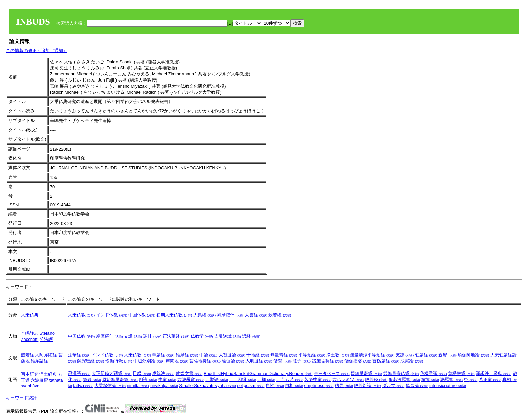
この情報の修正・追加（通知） (37, 50)
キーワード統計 (21, 398)
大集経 (205, 315)
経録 (92, 379)
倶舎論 (417, 385)
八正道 (490, 379)
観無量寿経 (366, 373)
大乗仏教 (81, 315)
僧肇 (283, 361)
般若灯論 (367, 385)
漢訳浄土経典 (494, 373)
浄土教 (338, 355)
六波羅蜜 (39, 380)
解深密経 (91, 361)
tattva (83, 385)
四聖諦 (217, 379)
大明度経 (259, 361)
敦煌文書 (189, 373)
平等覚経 (312, 355)
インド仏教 (112, 315)
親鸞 (448, 355)
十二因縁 (242, 379)
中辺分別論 (149, 361)
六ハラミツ (348, 379)
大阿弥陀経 (46, 355)
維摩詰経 (39, 361)
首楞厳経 (386, 361)
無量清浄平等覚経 (372, 355)
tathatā (56, 380)
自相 (294, 385)
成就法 (163, 373)
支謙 (133, 336)
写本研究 (30, 374)
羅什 (152, 336)
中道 (167, 379)
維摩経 (187, 355)
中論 (208, 355)
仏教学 (202, 336)
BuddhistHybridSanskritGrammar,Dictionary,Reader (258, 373)
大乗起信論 (110, 385)
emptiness (319, 385)
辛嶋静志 (30, 333)
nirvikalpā (164, 385)
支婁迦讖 (228, 336)
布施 (430, 379)
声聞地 (177, 361)
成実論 (412, 361)
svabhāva (30, 386)
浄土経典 (48, 374)
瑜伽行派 (119, 361)
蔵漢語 (79, 373)
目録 (142, 373)
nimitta (138, 385)
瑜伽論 (233, 361)
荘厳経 (426, 355)
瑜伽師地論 (473, 355)
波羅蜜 (451, 379)
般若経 (280, 315)
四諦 (148, 379)
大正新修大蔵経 (112, 373)
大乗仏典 (30, 315)
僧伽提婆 (358, 361)
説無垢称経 (328, 361)
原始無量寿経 (120, 379)
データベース (332, 373)
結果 (344, 385)
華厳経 (163, 355)
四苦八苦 (290, 379)
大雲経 (256, 315)
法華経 (79, 355)
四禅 (266, 379)
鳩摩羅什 (230, 315)
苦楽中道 (318, 379)
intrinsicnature (448, 385)
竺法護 (46, 339)
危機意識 (433, 373)
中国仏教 (142, 315)
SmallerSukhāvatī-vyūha (208, 385)
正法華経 (176, 336)
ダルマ (393, 385)
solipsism (251, 385)
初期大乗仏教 (174, 315)
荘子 (302, 361)
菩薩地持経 (205, 361)
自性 (275, 385)
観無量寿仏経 (401, 373)
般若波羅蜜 (404, 379)
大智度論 (232, 355)
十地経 (258, 355)
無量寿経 (284, 355)
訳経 (251, 336)
